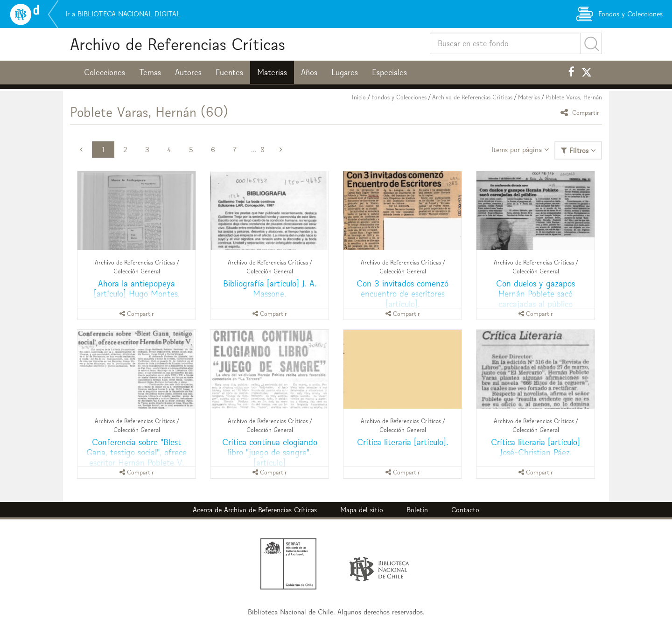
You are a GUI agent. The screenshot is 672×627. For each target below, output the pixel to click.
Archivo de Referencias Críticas (178, 44)
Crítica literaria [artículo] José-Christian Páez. (535, 447)
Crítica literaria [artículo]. (402, 442)
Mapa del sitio (362, 510)
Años (309, 72)
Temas (150, 72)
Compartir (581, 112)
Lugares (345, 72)
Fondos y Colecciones (399, 97)
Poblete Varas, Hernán (574, 97)
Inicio (359, 97)
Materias (272, 72)
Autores (188, 72)
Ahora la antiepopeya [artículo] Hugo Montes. (137, 289)
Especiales (389, 72)
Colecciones (105, 72)
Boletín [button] (417, 510)
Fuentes (229, 72)
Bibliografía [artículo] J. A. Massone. (270, 289)
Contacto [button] (465, 510)
